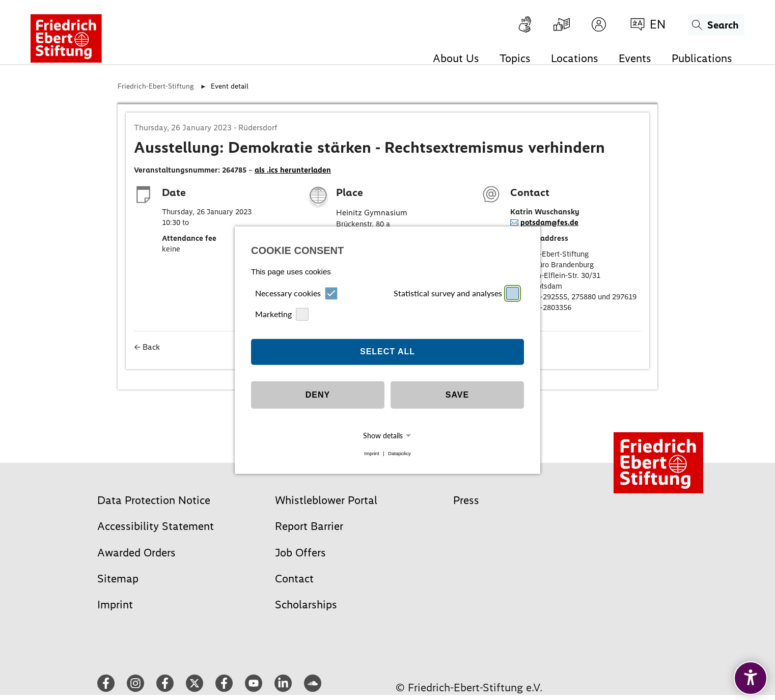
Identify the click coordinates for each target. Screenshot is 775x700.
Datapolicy (399, 453)
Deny (318, 395)
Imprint (371, 453)
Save (457, 395)
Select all (387, 352)
